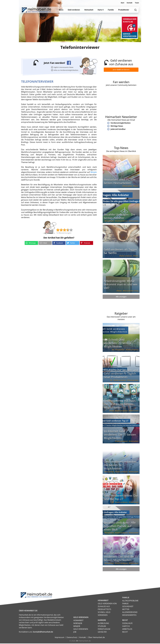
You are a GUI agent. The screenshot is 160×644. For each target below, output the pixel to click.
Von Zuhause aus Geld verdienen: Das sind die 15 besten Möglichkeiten (121, 557)
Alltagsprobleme (130, 601)
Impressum (60, 638)
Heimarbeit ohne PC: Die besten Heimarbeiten (120, 182)
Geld (112, 411)
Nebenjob (78, 624)
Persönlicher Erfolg (131, 291)
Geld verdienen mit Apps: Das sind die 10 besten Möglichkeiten (120, 405)
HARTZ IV (126, 627)
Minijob (94, 172)
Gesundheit (128, 607)
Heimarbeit (128, 186)
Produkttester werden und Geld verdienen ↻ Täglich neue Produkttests (121, 374)
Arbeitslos (127, 630)
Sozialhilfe (127, 624)
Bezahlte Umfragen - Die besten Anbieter (119, 217)
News (136, 186)
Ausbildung (103, 624)
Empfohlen (110, 221)
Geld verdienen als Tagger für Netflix (120, 252)
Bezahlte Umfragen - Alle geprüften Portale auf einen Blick (120, 527)
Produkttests (104, 610)
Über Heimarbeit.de (96, 638)
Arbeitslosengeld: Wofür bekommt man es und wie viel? (121, 285)
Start (122, 3)
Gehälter (102, 632)
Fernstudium (104, 630)
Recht (125, 632)
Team (137, 3)
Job (75, 632)
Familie (125, 604)
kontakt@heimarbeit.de (43, 632)
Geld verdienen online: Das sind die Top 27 (121, 498)
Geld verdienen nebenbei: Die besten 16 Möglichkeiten (120, 466)
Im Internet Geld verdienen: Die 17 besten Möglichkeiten (120, 435)
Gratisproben (133, 381)
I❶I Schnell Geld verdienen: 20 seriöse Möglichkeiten (118, 344)
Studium (102, 627)
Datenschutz (72, 638)
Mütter (126, 610)
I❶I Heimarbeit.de (83, 641)
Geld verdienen (122, 221)
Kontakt (130, 3)
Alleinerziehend (130, 613)
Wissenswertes (129, 616)
